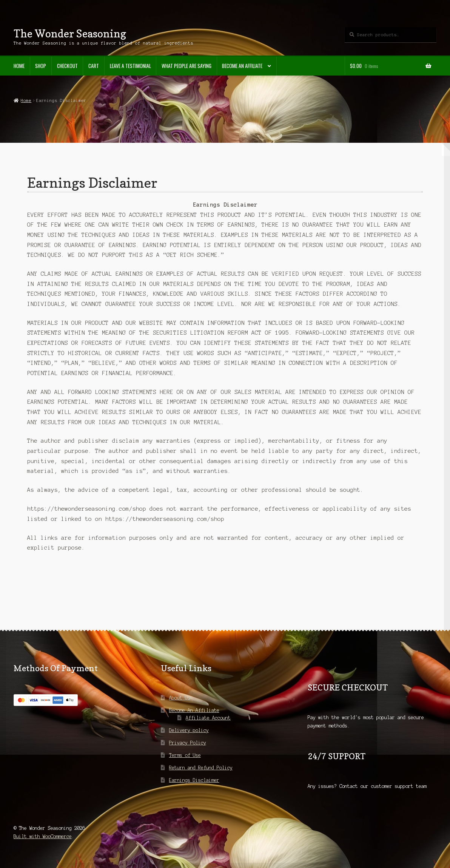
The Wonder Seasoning (70, 33)
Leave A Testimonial (130, 66)
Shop (41, 66)
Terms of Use (185, 755)
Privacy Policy (188, 743)
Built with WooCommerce (43, 836)
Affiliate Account (208, 718)
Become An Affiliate (242, 66)
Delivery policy (189, 730)
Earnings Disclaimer (194, 780)
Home (19, 66)
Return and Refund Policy (201, 768)
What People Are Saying (186, 66)
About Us (180, 698)
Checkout (67, 66)
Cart (94, 66)
